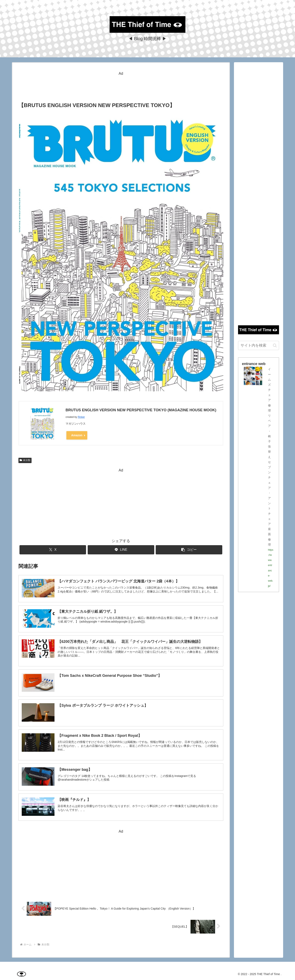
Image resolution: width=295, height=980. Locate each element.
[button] (189, 550)
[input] (259, 345)
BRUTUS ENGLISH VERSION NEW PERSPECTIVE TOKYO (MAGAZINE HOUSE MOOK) (141, 410)
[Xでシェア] (53, 550)
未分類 (25, 460)
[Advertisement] (121, 86)
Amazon (77, 435)
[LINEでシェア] (121, 550)
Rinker (81, 417)
